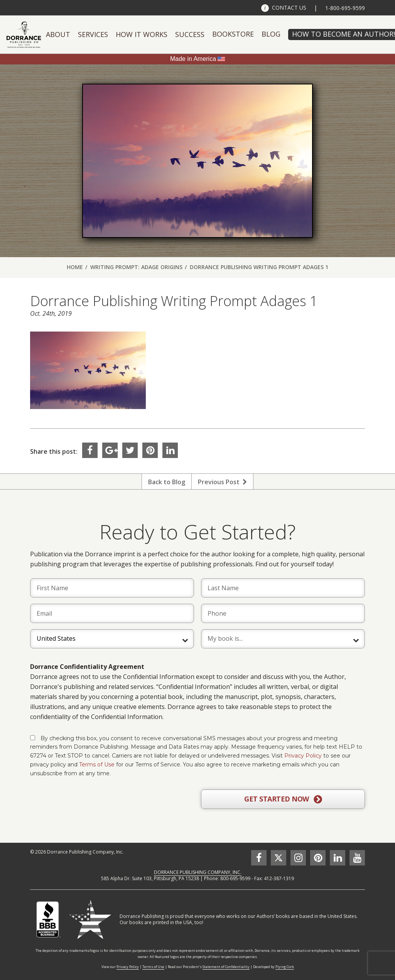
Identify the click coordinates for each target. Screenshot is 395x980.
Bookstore (233, 34)
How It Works (142, 34)
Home (75, 267)
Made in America (193, 59)
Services (93, 34)
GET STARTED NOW (283, 799)
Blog (271, 34)
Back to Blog (167, 482)
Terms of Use (97, 764)
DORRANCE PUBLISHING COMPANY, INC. (198, 872)
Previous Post (222, 482)
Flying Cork (285, 967)
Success (190, 34)
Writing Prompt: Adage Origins (136, 267)
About (58, 34)
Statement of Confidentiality (226, 967)
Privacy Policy (303, 756)
